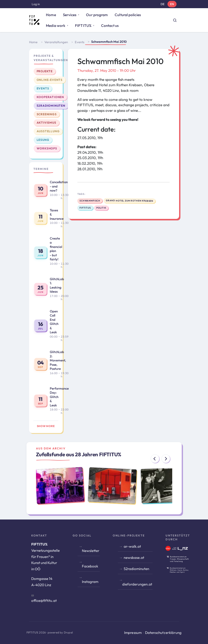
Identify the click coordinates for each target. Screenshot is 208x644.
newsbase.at (134, 557)
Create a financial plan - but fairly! (56, 249)
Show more (46, 426)
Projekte (45, 71)
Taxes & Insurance (57, 214)
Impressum (133, 632)
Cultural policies (128, 15)
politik (101, 208)
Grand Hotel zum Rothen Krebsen (130, 201)
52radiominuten (51, 106)
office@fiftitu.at (44, 600)
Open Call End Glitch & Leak (54, 322)
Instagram (90, 582)
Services (70, 15)
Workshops (47, 148)
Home (51, 15)
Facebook (90, 566)
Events (80, 42)
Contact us (110, 25)
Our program (97, 15)
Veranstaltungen (56, 42)
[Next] (166, 459)
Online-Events (50, 80)
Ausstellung (48, 131)
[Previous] (155, 459)
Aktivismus (46, 123)
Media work (56, 25)
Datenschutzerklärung (163, 632)
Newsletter (91, 551)
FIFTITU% (83, 25)
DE (163, 4)
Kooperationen (50, 97)
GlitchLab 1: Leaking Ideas (57, 285)
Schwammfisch (90, 201)
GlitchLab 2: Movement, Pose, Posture (58, 360)
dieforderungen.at (137, 584)
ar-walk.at (132, 546)
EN (172, 4)
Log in (36, 4)
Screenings (47, 114)
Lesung (43, 140)
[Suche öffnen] (175, 20)
